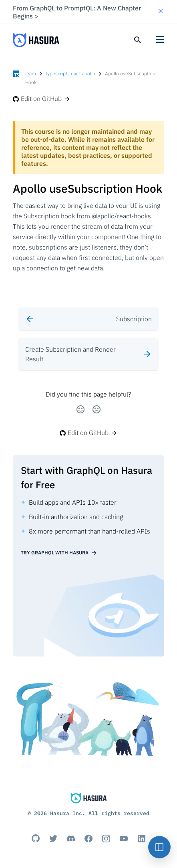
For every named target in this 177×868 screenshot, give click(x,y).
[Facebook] (88, 838)
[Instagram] (106, 838)
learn (31, 74)
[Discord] (71, 838)
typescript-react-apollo (70, 74)
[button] (161, 12)
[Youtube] (124, 838)
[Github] (36, 838)
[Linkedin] (141, 838)
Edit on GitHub (42, 99)
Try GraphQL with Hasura (59, 553)
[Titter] (53, 838)
